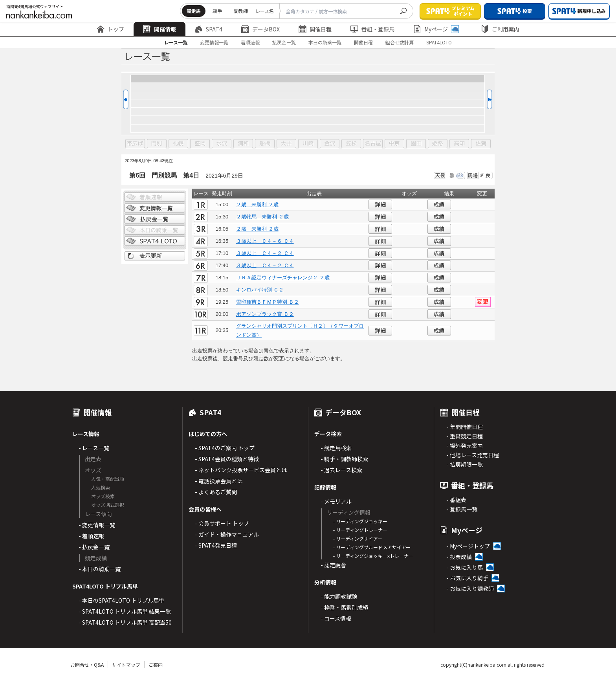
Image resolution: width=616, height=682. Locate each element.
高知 (459, 144)
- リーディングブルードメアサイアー (372, 547)
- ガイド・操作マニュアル (227, 534)
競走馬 (194, 11)
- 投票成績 (459, 557)
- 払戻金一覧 (94, 547)
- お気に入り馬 (465, 567)
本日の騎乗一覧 (325, 42)
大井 (286, 144)
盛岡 (200, 144)
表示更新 (155, 256)
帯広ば (135, 144)
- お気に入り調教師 (470, 588)
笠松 (351, 144)
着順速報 (250, 42)
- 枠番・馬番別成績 (344, 607)
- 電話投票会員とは (219, 481)
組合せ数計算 (400, 42)
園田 (416, 144)
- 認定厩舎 (333, 565)
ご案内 (156, 665)
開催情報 (159, 29)
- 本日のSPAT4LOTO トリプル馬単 (121, 600)
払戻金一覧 (284, 42)
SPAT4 (209, 29)
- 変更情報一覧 (97, 525)
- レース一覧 (94, 448)
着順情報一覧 (155, 197)
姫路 (438, 144)
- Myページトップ (468, 546)
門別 (157, 144)
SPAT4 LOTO (155, 241)
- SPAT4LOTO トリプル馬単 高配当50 (125, 622)
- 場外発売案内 (465, 445)
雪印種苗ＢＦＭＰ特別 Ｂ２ (268, 302)
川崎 (308, 144)
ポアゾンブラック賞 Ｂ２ (265, 314)
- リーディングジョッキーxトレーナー (373, 556)
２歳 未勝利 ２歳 (257, 204)
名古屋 (373, 144)
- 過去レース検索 (341, 470)
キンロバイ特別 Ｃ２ (260, 290)
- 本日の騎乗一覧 (100, 569)
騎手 (217, 11)
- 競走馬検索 (336, 448)
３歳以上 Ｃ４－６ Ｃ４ (265, 241)
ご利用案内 (500, 29)
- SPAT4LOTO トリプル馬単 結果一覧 (125, 611)
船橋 (265, 144)
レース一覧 (176, 42)
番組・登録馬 (372, 29)
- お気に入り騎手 (467, 578)
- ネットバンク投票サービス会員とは (241, 470)
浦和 (243, 144)
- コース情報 (336, 618)
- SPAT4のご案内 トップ (225, 448)
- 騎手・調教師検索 (344, 459)
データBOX (260, 29)
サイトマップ (126, 665)
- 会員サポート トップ (222, 523)
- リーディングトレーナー (360, 530)
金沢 (330, 144)
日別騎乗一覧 (155, 230)
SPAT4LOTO (439, 42)
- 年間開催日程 (465, 427)
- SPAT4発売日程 (216, 545)
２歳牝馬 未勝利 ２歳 (262, 217)
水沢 (222, 144)
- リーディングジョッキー (360, 521)
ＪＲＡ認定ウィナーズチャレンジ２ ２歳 (283, 278)
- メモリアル (336, 501)
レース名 (265, 11)
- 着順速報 (91, 536)
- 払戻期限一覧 (465, 464)
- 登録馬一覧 (462, 509)
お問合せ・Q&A (87, 665)
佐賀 (481, 144)
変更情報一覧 (214, 42)
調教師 (241, 11)
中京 (394, 144)
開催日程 (315, 29)
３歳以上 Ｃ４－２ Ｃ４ (265, 253)
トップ (110, 29)
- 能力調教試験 (339, 596)
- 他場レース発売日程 (473, 455)
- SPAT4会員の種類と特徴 (227, 459)
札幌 (178, 144)
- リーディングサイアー (358, 538)
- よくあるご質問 (216, 492)
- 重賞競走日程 (465, 436)
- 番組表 (456, 500)
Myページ (436, 29)
